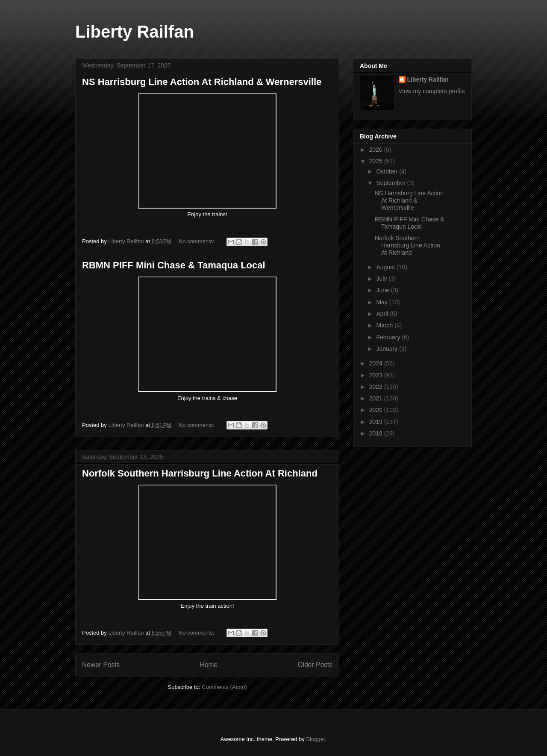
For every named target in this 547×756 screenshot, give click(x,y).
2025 (377, 161)
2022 (377, 387)
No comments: (197, 241)
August (386, 267)
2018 (377, 433)
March (385, 325)
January (388, 349)
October (388, 171)
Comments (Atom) (224, 687)
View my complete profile (432, 91)
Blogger (315, 739)
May (382, 302)
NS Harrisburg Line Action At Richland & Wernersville (202, 82)
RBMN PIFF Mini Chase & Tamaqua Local (174, 265)
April (383, 314)
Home (209, 665)
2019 (377, 422)
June (383, 290)
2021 (377, 398)
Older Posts (315, 665)
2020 (377, 410)
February (389, 337)
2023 (377, 375)
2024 (377, 363)
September (391, 183)
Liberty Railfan (135, 32)
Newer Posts (101, 665)
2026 (377, 150)
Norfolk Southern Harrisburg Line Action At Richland (200, 473)
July (382, 279)
